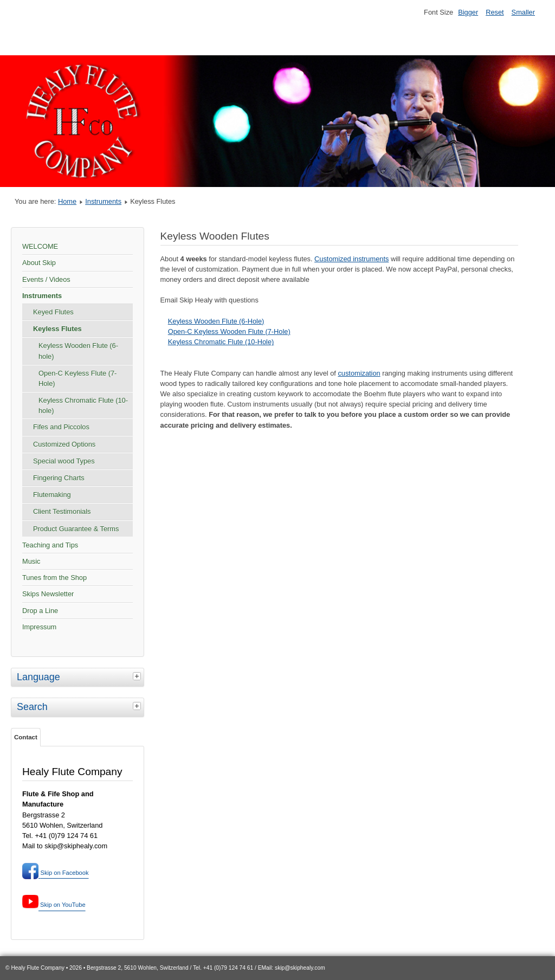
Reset (495, 12)
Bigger (468, 12)
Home (67, 201)
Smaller (523, 12)
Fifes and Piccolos (61, 427)
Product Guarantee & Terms (76, 529)
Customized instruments (351, 259)
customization (359, 373)
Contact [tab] (26, 737)
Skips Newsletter (48, 594)
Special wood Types (64, 461)
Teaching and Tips (50, 545)
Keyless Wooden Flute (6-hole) (78, 351)
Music (31, 561)
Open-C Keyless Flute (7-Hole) (78, 378)
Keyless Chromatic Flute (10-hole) (83, 405)
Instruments (103, 201)
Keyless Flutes (57, 329)
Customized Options (64, 444)
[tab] (138, 676)
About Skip (39, 263)
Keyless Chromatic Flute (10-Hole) (221, 342)
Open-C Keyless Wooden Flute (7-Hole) (229, 331)
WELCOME (40, 246)
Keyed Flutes (53, 312)
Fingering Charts (59, 478)
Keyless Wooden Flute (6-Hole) (216, 321)
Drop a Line (40, 611)
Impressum (39, 627)
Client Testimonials (62, 511)
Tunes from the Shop (54, 578)
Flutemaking (52, 495)
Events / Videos (46, 279)
